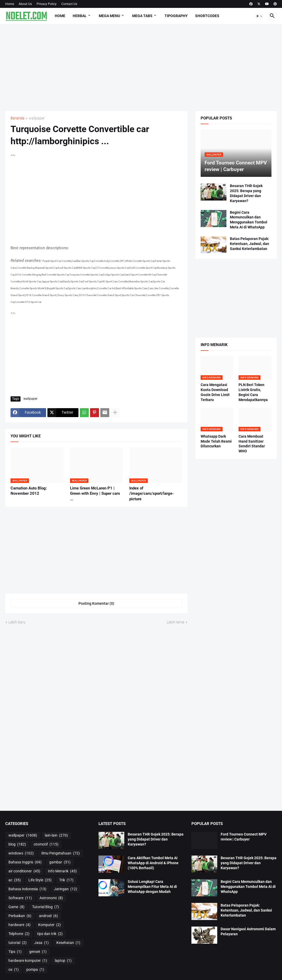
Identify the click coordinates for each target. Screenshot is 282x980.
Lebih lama (175, 622)
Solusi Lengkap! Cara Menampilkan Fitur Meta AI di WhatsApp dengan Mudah (152, 887)
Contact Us (69, 4)
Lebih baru (17, 622)
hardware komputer (28, 961)
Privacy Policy (47, 4)
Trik (66, 880)
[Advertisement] (141, 68)
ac (15, 880)
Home (10, 4)
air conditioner (24, 871)
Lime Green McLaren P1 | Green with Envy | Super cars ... (95, 494)
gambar (60, 862)
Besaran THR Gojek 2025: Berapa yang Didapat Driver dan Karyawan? (246, 193)
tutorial (18, 943)
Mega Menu (109, 16)
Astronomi (51, 898)
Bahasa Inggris (25, 862)
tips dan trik (50, 934)
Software (20, 898)
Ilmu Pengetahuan (61, 853)
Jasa (41, 943)
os (14, 970)
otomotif (46, 844)
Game (16, 907)
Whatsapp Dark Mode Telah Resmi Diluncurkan (216, 441)
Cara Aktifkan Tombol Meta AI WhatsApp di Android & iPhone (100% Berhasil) (153, 863)
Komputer (50, 925)
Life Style (40, 880)
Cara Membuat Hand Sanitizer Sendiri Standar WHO (252, 444)
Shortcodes (207, 16)
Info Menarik (62, 871)
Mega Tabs (142, 16)
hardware (19, 925)
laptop (63, 961)
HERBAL (80, 16)
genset (38, 952)
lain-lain (56, 836)
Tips (15, 952)
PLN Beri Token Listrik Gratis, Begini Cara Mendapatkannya (253, 392)
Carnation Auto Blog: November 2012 (29, 491)
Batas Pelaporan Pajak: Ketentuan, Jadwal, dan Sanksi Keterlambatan (249, 244)
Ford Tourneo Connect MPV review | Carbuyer (244, 837)
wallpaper (37, 118)
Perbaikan (20, 916)
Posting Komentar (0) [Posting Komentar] (96, 603)
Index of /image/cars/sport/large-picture (152, 494)
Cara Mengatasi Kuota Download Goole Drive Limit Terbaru (215, 392)
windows (21, 853)
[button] (259, 16)
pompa (35, 970)
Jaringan (66, 889)
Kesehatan (68, 943)
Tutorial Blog (46, 907)
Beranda (18, 118)
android (48, 916)
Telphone (19, 934)
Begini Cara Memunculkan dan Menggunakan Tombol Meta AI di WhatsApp (249, 220)
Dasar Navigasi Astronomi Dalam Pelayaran (248, 931)
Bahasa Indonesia (27, 889)
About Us (25, 4)
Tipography (176, 16)
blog (17, 844)
